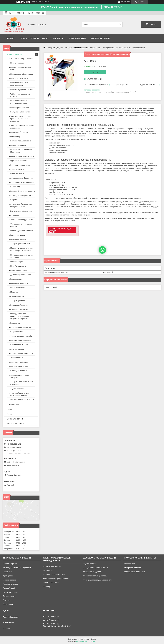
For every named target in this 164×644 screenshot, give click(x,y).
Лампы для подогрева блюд (22, 195)
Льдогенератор (89, 564)
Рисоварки (15, 215)
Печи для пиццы (17, 63)
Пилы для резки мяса (19, 78)
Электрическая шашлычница (22, 400)
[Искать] (120, 25)
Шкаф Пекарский (10, 564)
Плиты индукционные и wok (22, 90)
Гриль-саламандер (18, 145)
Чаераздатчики (17, 332)
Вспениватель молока (19, 345)
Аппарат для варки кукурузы (22, 353)
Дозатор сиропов (17, 349)
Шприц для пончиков (19, 371)
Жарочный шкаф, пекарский (22, 59)
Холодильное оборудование (22, 211)
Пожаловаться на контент (86, 641)
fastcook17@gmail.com (16, 462)
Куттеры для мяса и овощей (22, 231)
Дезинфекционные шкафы (21, 275)
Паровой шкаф (9, 588)
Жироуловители (17, 358)
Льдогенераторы (17, 389)
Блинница (7, 600)
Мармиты (14, 292)
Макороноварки (9, 580)
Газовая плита (129, 564)
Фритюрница (8, 576)
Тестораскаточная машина (54, 574)
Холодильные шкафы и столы (96, 568)
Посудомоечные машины (21, 340)
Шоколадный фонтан (19, 305)
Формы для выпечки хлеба (21, 336)
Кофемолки (15, 323)
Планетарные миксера (20, 108)
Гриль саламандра (11, 584)
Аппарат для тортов (18, 301)
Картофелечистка (18, 235)
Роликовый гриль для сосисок (23, 191)
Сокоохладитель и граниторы (95, 576)
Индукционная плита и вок (134, 572)
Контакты (58, 38)
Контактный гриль (10, 592)
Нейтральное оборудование (22, 74)
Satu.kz (94, 639)
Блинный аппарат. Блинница (22, 182)
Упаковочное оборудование (22, 220)
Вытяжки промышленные (21, 141)
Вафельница (8, 604)
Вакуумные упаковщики (20, 112)
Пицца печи (8, 572)
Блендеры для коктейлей (21, 327)
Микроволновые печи (19, 366)
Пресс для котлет (18, 288)
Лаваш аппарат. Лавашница (22, 178)
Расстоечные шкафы (19, 270)
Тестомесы (48, 570)
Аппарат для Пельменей (20, 244)
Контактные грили (18, 174)
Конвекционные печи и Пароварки (17, 568)
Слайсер (47, 587)
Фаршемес (15, 404)
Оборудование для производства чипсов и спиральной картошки (20, 316)
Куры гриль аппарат (19, 161)
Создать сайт (36, 2)
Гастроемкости (16, 279)
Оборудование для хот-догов (22, 156)
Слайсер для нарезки (19, 309)
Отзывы (11, 414)
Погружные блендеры (19, 132)
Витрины (14, 200)
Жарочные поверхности (20, 165)
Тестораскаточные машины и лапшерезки (82, 48)
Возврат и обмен (77, 38)
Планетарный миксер (52, 566)
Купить (95, 72)
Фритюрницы (16, 137)
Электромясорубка (51, 583)
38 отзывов (125, 2)
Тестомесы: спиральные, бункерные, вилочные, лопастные (21, 119)
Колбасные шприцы (18, 239)
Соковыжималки (17, 296)
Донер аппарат (9, 596)
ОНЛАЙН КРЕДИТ (113, 7)
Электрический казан (19, 362)
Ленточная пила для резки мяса (56, 579)
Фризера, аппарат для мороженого (97, 580)
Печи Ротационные (18, 266)
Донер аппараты (17, 169)
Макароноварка (17, 262)
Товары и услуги (28, 38)
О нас (45, 38)
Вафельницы (16, 187)
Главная (10, 38)
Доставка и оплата (101, 38)
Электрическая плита (132, 568)
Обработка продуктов (19, 283)
